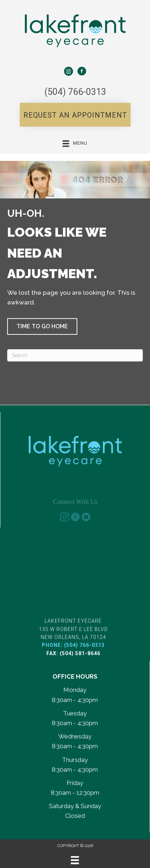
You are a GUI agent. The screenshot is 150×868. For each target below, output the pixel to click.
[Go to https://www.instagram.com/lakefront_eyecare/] (64, 517)
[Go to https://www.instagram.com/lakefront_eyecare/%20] (68, 71)
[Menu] (75, 860)
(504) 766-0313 (75, 92)
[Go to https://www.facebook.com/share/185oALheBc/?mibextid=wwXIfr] (82, 71)
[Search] (75, 355)
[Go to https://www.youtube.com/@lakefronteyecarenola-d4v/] (86, 517)
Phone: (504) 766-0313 (73, 645)
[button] (75, 115)
